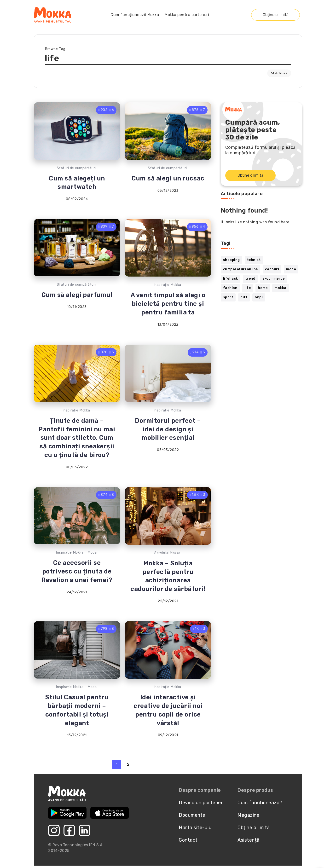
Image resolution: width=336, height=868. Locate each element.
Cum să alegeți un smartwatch (77, 183)
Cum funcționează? (260, 803)
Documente (192, 815)
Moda (92, 553)
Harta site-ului (196, 827)
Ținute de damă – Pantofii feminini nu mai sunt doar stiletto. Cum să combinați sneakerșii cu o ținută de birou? (77, 438)
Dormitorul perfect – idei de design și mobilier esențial (168, 429)
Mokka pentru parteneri (187, 15)
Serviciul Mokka (167, 553)
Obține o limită (276, 15)
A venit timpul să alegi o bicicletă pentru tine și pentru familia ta (168, 304)
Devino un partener (201, 803)
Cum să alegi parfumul (77, 295)
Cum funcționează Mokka (135, 15)
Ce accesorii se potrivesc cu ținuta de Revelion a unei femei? (77, 571)
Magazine (248, 815)
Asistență (249, 840)
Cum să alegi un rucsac (168, 178)
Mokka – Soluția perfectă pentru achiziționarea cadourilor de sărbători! (168, 576)
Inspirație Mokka (167, 285)
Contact (188, 840)
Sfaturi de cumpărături (76, 168)
